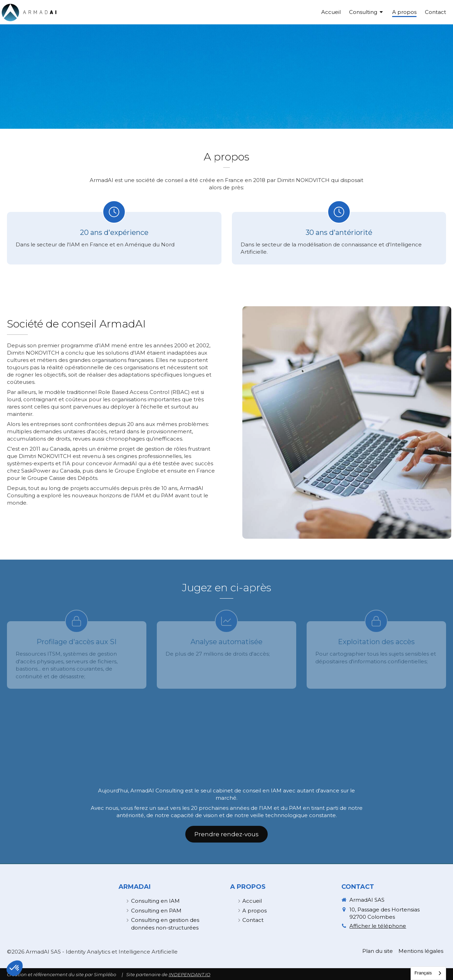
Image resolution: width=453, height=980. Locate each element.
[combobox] (428, 973)
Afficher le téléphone (378, 926)
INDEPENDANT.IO (189, 974)
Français (423, 973)
